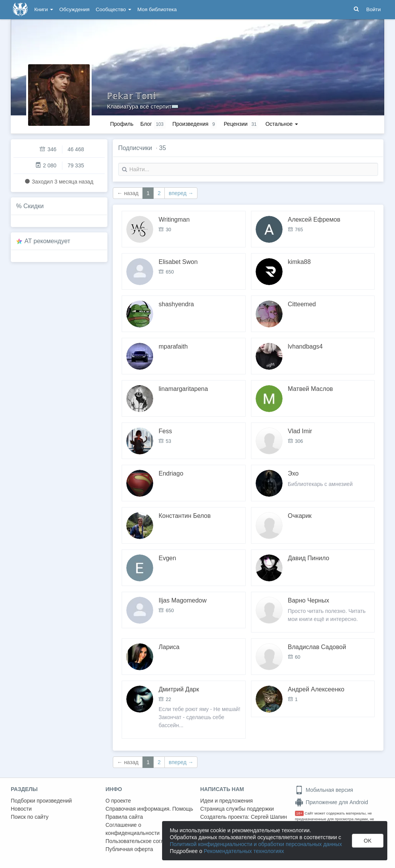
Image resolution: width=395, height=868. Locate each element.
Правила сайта (124, 817)
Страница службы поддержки (237, 809)
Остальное (282, 124)
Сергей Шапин (269, 817)
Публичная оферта (129, 849)
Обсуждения (74, 9)
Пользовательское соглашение (144, 841)
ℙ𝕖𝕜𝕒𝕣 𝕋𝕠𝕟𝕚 (131, 96)
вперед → (181, 193)
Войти (373, 9)
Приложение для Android (331, 802)
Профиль (122, 124)
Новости (21, 809)
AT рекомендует (48, 241)
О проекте (118, 801)
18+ (299, 813)
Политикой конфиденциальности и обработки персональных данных (256, 844)
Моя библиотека (157, 9)
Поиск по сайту (30, 817)
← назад (128, 193)
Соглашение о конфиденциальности (133, 829)
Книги (44, 9)
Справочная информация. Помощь (149, 809)
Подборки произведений (41, 801)
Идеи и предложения (227, 801)
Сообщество (114, 9)
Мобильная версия (324, 790)
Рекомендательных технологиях (244, 851)
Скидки (34, 206)
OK (368, 841)
